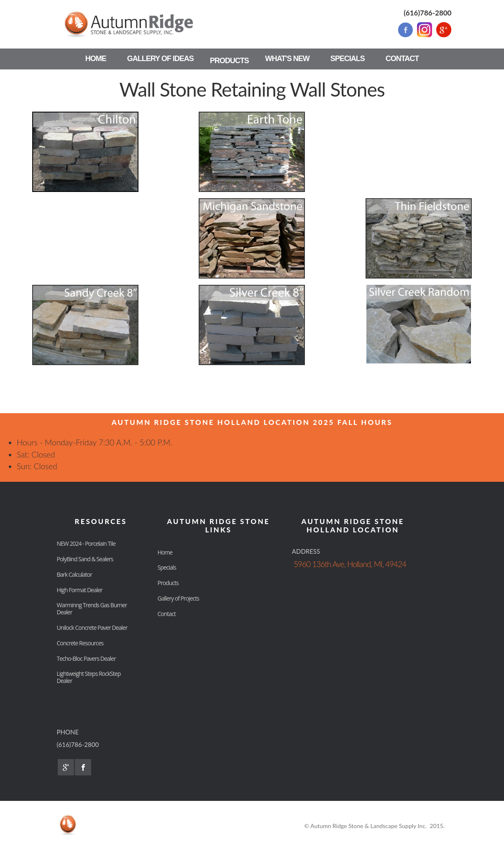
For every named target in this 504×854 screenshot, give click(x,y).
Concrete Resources (80, 643)
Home (165, 552)
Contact (167, 614)
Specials (167, 567)
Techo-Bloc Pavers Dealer (86, 658)
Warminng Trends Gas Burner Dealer (92, 609)
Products (168, 583)
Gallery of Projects (178, 598)
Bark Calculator (74, 574)
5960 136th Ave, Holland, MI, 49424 (350, 564)
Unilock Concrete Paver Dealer (92, 628)
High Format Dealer (80, 590)
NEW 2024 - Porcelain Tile (86, 543)
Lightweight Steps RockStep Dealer (89, 677)
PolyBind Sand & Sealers (85, 559)
